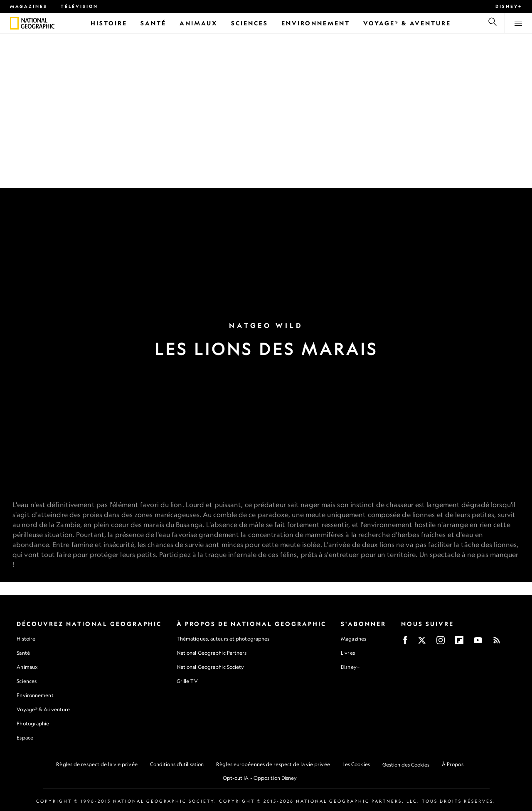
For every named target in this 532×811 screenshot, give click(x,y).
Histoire (26, 639)
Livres (348, 653)
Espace (25, 738)
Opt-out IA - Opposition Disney (260, 778)
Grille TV (187, 681)
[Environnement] (316, 23)
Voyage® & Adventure (43, 709)
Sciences (27, 681)
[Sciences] (250, 23)
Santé (23, 653)
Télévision (79, 6)
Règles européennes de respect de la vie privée (273, 764)
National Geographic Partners (212, 653)
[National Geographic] (14, 23)
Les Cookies (356, 764)
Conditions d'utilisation (177, 764)
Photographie (33, 723)
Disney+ (509, 6)
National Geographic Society (211, 667)
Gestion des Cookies (406, 765)
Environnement (35, 695)
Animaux (27, 667)
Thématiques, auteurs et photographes (223, 639)
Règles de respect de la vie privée (97, 764)
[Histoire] (109, 23)
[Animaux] (199, 23)
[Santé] (153, 23)
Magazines (29, 6)
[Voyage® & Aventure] (407, 23)
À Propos (453, 764)
